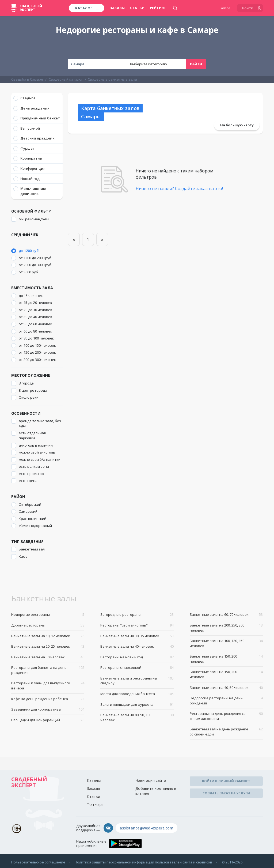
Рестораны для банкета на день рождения (48, 670)
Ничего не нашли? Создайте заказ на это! (179, 188)
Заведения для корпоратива (48, 709)
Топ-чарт (95, 804)
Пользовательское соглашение (38, 862)
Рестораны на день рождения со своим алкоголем (226, 716)
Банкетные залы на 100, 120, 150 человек (226, 643)
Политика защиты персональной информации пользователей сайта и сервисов (143, 862)
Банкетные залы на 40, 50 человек (226, 688)
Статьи (137, 8)
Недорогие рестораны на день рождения (226, 701)
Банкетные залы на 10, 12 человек (48, 636)
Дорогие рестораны (48, 625)
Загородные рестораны (137, 615)
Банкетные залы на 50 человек (48, 657)
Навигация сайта (151, 780)
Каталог (94, 780)
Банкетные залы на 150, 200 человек (226, 659)
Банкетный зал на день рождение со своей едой (226, 732)
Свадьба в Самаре (27, 79)
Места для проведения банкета (137, 694)
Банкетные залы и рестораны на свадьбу (137, 681)
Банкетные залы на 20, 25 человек (48, 646)
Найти (196, 64)
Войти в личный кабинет (226, 781)
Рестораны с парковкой (137, 668)
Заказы (117, 8)
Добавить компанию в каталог (156, 791)
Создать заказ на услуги (226, 793)
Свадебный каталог (66, 79)
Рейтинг (158, 8)
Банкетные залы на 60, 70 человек (226, 615)
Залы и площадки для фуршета (137, 705)
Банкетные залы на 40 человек (137, 646)
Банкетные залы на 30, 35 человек (137, 636)
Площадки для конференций (48, 720)
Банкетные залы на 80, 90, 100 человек (137, 717)
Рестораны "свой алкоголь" (137, 625)
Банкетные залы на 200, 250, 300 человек (226, 628)
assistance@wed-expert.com (146, 828)
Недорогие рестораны (48, 615)
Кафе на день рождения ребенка (48, 699)
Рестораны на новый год (137, 657)
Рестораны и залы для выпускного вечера (48, 686)
